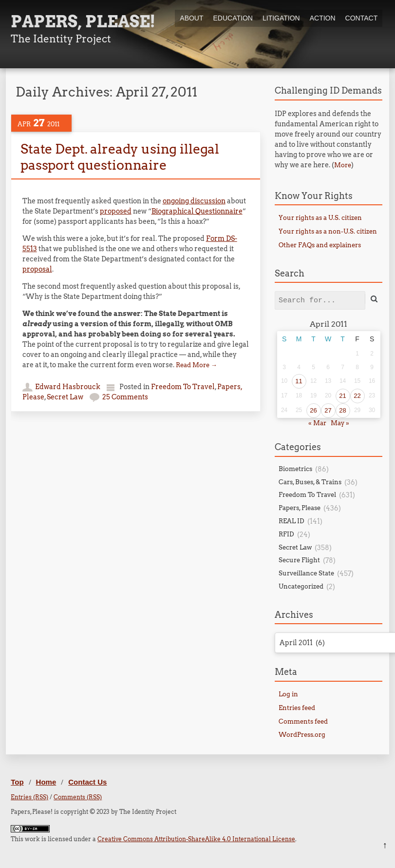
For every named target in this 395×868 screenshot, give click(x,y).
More (343, 165)
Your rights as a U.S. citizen (320, 218)
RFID (286, 534)
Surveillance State (306, 573)
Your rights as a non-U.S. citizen (328, 231)
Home (46, 782)
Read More (197, 365)
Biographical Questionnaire (197, 211)
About (191, 18)
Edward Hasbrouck (68, 387)
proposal (37, 269)
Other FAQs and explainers (320, 245)
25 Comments (125, 397)
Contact (362, 18)
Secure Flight (299, 560)
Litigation (281, 18)
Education (233, 18)
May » (340, 423)
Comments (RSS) (78, 797)
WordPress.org (302, 735)
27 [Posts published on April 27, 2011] (328, 410)
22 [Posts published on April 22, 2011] (357, 396)
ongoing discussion (194, 201)
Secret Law (65, 397)
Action (323, 18)
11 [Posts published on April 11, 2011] (299, 381)
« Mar (317, 423)
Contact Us (87, 782)
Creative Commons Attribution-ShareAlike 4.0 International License (196, 839)
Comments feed (303, 721)
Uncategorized (301, 586)
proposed (116, 211)
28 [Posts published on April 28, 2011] (342, 410)
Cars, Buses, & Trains (310, 482)
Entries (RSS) (29, 797)
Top (17, 782)
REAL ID (292, 521)
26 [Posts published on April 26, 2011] (313, 410)
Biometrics (295, 469)
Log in (288, 694)
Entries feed (297, 708)
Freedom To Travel (183, 387)
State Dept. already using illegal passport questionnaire (120, 157)
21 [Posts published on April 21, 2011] (342, 396)
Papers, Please (300, 508)
